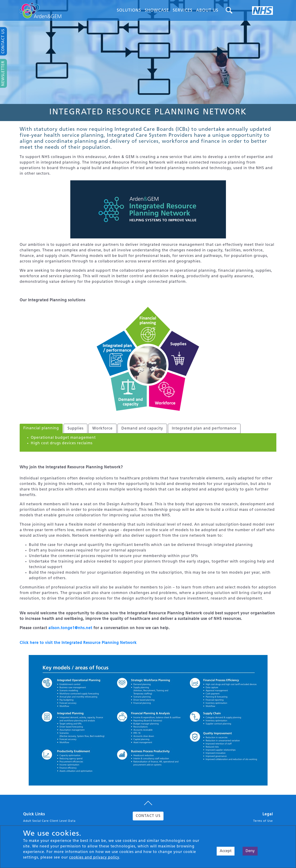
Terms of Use (263, 821)
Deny (250, 851)
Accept (226, 851)
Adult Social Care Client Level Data (49, 821)
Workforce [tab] (102, 429)
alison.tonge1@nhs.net (70, 628)
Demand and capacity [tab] (142, 429)
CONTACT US (148, 816)
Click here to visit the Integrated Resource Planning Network (78, 643)
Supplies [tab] (76, 429)
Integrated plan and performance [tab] (204, 429)
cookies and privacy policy (94, 858)
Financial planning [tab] (41, 428)
